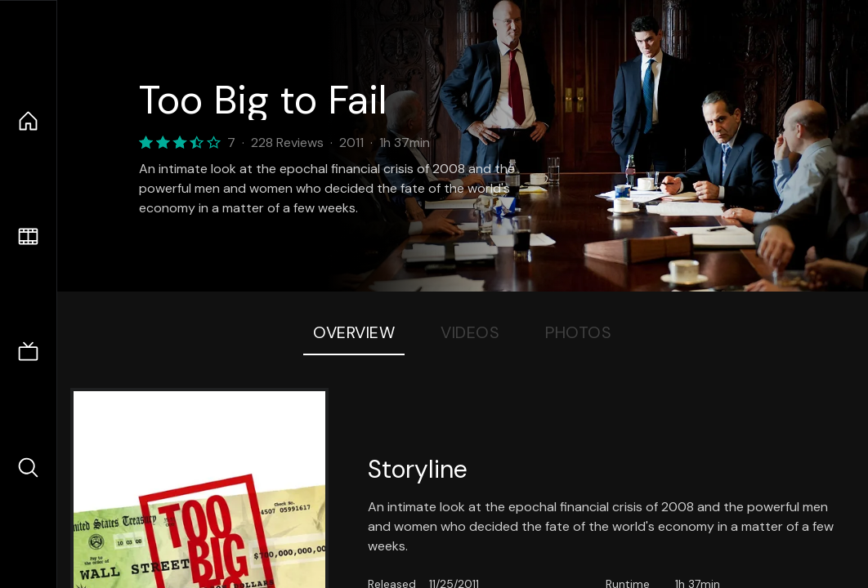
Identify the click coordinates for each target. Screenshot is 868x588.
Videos (470, 332)
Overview (354, 332)
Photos (578, 332)
